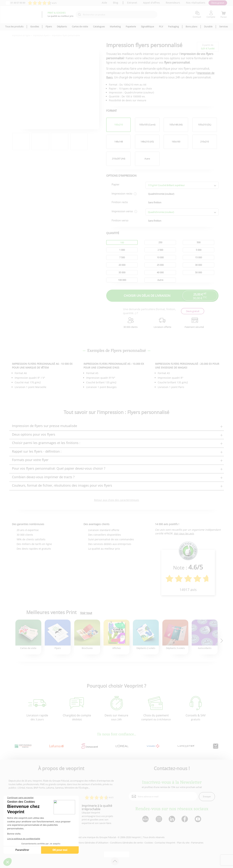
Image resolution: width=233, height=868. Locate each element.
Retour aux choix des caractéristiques (117, 500)
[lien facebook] (185, 819)
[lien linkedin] (172, 819)
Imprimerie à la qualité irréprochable (97, 807)
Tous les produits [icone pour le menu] (14, 26)
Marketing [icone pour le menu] (115, 26)
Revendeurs (173, 3)
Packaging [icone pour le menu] (173, 26)
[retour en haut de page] (115, 861)
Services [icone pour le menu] (224, 26)
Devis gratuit (218, 3)
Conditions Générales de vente (126, 843)
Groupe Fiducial (108, 837)
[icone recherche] (79, 15)
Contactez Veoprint (165, 843)
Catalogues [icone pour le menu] (99, 26)
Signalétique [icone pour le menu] (147, 26)
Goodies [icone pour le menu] (35, 26)
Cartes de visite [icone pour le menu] (80, 26)
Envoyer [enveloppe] (207, 797)
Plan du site (183, 843)
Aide (104, 3)
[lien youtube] (198, 819)
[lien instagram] (159, 819)
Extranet (132, 3)
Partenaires (197, 843)
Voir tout (86, 613)
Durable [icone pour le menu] (208, 26)
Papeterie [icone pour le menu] (131, 26)
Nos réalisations (196, 3)
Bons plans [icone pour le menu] (191, 26)
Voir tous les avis (184, 533)
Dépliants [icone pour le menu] (62, 26)
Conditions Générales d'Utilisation (90, 843)
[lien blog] (145, 819)
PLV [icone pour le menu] (161, 26)
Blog (116, 3)
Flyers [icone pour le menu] (49, 26)
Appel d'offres (151, 3)
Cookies (149, 843)
